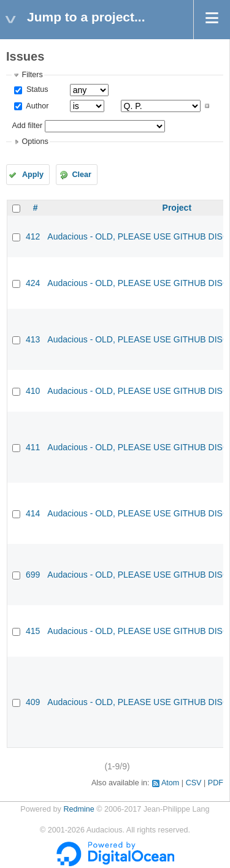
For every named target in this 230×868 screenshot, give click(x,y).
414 (33, 513)
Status (36, 89)
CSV (194, 783)
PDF (216, 783)
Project (177, 208)
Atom (170, 783)
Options (35, 142)
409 (33, 702)
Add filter (27, 126)
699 (33, 575)
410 (33, 391)
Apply (33, 175)
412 (33, 236)
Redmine (79, 809)
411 (33, 447)
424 (33, 283)
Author (36, 106)
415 (33, 631)
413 (33, 339)
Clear (82, 175)
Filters (32, 75)
